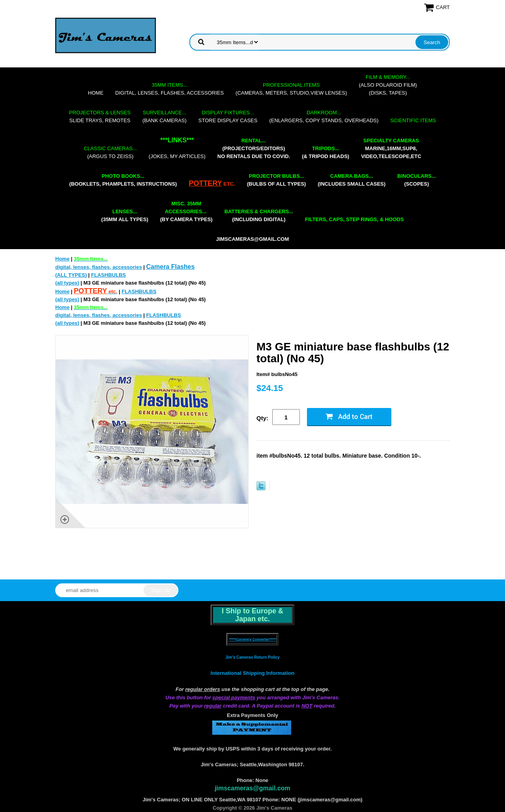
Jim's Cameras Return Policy (252, 657)
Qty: (262, 418)
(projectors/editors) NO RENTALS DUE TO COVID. (254, 148)
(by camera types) (186, 211)
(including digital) (259, 215)
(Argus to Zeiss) (110, 152)
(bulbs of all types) (277, 180)
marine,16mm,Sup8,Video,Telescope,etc (391, 148)
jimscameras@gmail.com (253, 239)
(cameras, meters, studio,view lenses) (291, 89)
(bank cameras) (165, 116)
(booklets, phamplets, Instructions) (123, 180)
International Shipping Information (252, 673)
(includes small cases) (352, 180)
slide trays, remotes (100, 116)
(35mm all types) (125, 215)
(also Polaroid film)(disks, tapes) (388, 85)
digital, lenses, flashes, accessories (169, 89)
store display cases (228, 116)
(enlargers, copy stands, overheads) (324, 116)
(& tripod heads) (325, 152)
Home (96, 93)
